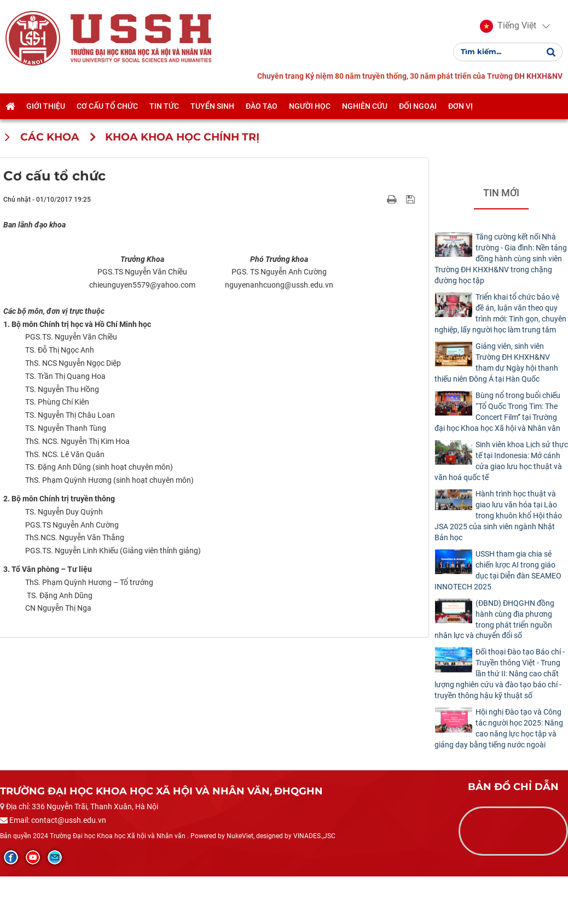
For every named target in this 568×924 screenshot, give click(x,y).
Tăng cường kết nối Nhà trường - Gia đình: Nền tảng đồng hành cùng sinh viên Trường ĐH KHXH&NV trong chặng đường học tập (501, 259)
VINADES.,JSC (314, 884)
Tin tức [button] (164, 106)
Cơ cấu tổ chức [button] (107, 106)
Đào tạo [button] (262, 106)
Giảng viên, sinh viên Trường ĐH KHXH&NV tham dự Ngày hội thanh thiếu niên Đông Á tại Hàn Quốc (496, 362)
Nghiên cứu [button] (365, 106)
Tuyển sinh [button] (212, 106)
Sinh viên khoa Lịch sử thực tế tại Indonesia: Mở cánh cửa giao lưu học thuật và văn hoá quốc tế (501, 461)
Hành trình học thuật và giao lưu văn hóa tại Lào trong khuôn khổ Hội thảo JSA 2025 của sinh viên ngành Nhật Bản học (498, 516)
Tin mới (501, 193)
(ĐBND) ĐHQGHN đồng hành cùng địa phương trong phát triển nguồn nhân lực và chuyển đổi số (494, 619)
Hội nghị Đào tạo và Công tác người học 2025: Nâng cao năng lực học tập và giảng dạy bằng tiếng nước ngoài (499, 728)
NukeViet (240, 884)
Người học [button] (310, 106)
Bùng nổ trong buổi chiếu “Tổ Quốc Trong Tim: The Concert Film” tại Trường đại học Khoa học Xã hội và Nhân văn (497, 412)
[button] (508, 26)
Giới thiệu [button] (46, 106)
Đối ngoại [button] (418, 106)
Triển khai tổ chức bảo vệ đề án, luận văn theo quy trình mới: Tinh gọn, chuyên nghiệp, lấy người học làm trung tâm (500, 313)
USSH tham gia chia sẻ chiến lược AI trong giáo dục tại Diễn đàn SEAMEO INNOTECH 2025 (498, 570)
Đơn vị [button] (460, 106)
